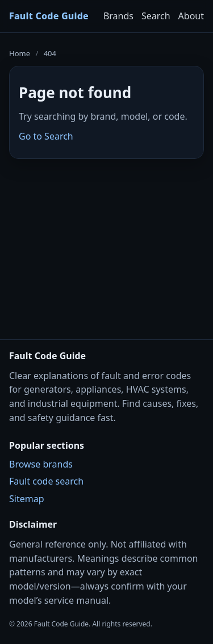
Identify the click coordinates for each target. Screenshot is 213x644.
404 (50, 53)
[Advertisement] (106, 242)
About (191, 16)
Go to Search (46, 136)
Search (156, 16)
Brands (118, 16)
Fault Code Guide (49, 16)
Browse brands (41, 464)
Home (20, 53)
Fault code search (46, 481)
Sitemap (27, 499)
